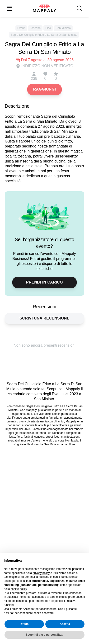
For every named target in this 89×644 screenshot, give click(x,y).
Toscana (35, 28)
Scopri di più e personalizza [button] (44, 635)
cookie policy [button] (19, 589)
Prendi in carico (44, 282)
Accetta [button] (65, 624)
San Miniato (63, 28)
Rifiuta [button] (24, 624)
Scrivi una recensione (44, 318)
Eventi (21, 28)
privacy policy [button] (41, 573)
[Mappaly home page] (44, 8)
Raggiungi (44, 89)
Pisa (48, 28)
